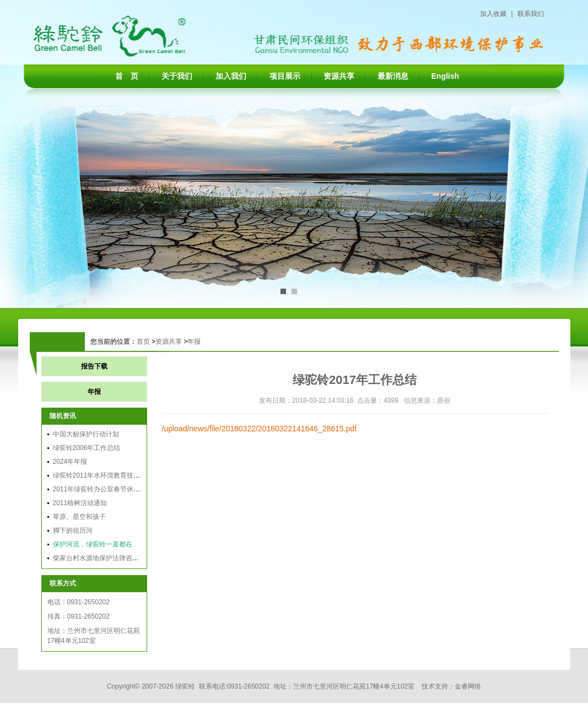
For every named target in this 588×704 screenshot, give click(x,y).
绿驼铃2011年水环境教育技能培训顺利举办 (117, 475)
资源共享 (339, 76)
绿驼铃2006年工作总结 (87, 448)
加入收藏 (493, 14)
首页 (143, 342)
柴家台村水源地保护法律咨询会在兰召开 (112, 558)
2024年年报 (70, 462)
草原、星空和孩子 (79, 517)
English (446, 76)
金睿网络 (468, 686)
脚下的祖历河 (73, 530)
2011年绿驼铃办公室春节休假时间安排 (110, 489)
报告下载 (94, 366)
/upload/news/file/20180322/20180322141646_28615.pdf (259, 429)
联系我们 (531, 14)
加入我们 (231, 76)
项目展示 (285, 76)
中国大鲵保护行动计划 (86, 434)
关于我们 (177, 76)
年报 (194, 342)
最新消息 (393, 76)
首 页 (127, 76)
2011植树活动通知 (80, 503)
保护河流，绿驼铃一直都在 (93, 544)
